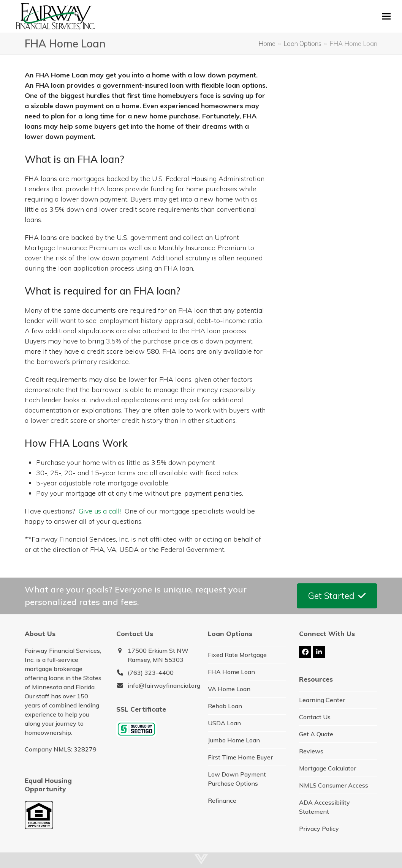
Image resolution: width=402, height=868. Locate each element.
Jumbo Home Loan (234, 740)
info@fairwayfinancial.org (164, 685)
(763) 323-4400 (151, 673)
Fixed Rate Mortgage (237, 655)
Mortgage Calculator (328, 768)
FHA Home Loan (231, 672)
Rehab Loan (225, 706)
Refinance (222, 800)
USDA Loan (224, 723)
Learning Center (322, 700)
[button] (386, 16)
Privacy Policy (319, 829)
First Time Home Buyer (240, 757)
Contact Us (315, 717)
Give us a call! (100, 511)
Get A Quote (316, 734)
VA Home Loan (229, 689)
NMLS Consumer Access (334, 785)
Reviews (311, 751)
